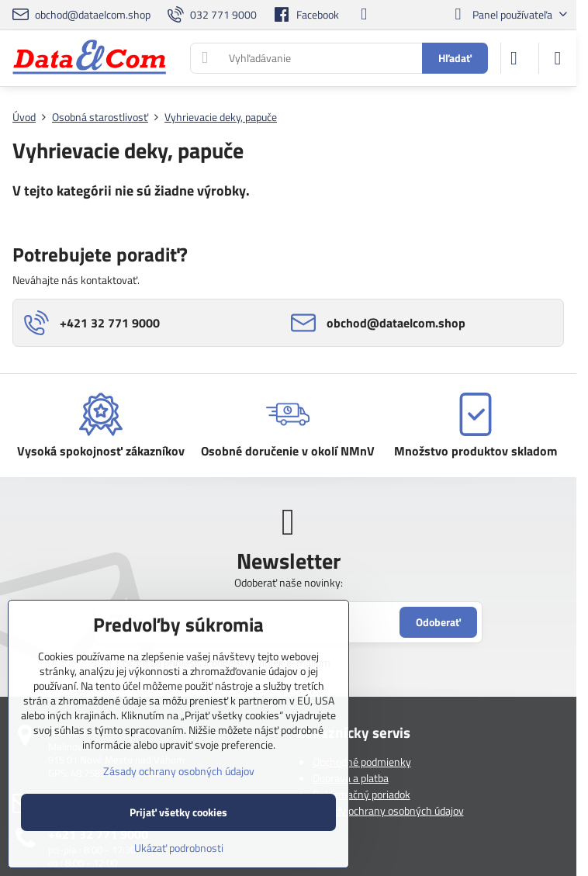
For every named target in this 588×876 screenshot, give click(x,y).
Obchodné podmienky (362, 762)
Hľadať (455, 58)
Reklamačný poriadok (361, 794)
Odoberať (438, 622)
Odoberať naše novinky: (289, 582)
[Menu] (558, 58)
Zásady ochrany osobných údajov (388, 810)
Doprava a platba (351, 778)
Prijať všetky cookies (178, 812)
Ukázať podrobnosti (179, 848)
